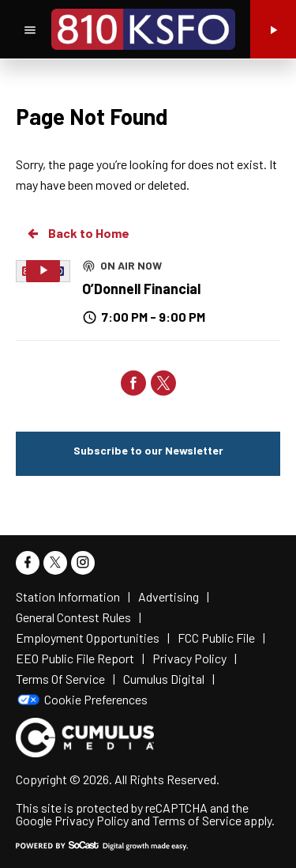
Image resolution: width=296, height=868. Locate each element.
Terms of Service (197, 820)
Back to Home (77, 233)
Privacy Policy (92, 820)
